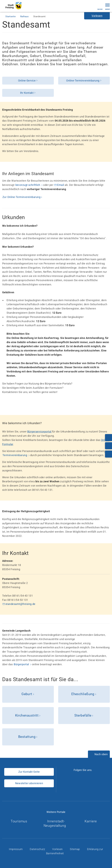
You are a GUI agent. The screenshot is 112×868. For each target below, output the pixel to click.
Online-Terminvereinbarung (83, 81)
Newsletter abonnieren (29, 783)
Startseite (11, 16)
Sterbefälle (83, 715)
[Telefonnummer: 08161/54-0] (108, 438)
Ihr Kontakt (27, 93)
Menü (108, 6)
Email (61, 185)
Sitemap (75, 849)
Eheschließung (83, 694)
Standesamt (39, 16)
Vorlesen (58, 849)
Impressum (16, 849)
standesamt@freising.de (20, 604)
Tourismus (20, 821)
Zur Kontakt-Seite (29, 772)
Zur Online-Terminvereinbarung (21, 197)
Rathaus (25, 16)
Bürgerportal (22, 664)
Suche (100, 7)
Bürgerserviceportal (40, 432)
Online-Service (27, 81)
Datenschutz (38, 849)
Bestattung (27, 737)
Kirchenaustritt (27, 715)
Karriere (92, 821)
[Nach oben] (99, 754)
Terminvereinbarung (15, 455)
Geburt (27, 694)
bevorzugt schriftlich (28, 185)
